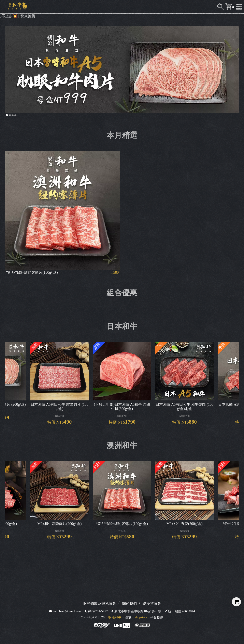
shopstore (141, 617)
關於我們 (129, 604)
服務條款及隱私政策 (100, 604)
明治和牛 (115, 617)
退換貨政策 (152, 604)
